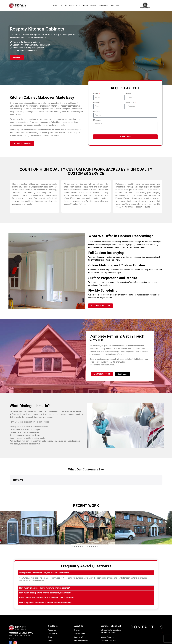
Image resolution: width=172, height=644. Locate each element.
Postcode (130, 102)
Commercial (84, 5)
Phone (96, 102)
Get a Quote (115, 5)
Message (97, 120)
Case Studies (103, 5)
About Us (63, 5)
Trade (50, 618)
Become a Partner (81, 618)
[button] (3, 508)
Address (97, 111)
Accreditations (80, 614)
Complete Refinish (17, 106)
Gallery (93, 5)
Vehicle (51, 621)
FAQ (76, 628)
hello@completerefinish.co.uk (102, 365)
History (77, 610)
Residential (73, 5)
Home (55, 5)
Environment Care (81, 621)
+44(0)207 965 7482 (107, 362)
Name (96, 94)
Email (129, 94)
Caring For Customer (82, 625)
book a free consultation (122, 359)
